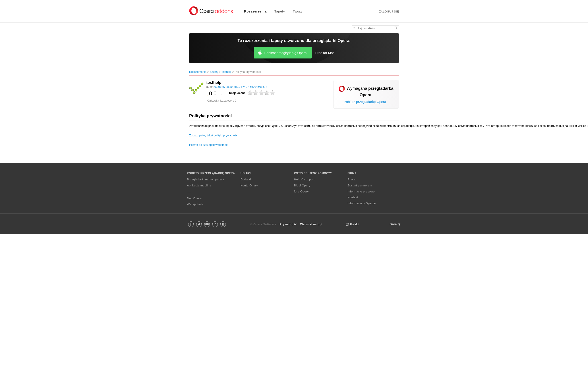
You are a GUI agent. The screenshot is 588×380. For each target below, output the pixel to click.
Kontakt (353, 197)
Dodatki (246, 179)
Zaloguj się (389, 11)
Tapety (280, 11)
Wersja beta (195, 204)
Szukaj (214, 72)
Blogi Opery (302, 185)
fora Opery (301, 191)
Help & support (304, 179)
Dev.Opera (194, 198)
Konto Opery (249, 185)
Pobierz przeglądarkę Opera (286, 53)
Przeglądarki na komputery (205, 179)
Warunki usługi (311, 224)
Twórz (297, 11)
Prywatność (288, 224)
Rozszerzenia (255, 11)
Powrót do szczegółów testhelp (209, 145)
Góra (393, 224)
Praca (352, 179)
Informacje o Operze (362, 203)
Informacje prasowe (361, 191)
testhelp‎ (227, 72)
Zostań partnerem (360, 185)
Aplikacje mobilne (199, 185)
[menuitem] (253, 11)
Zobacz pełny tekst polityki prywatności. (214, 135)
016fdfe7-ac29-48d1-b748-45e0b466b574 (241, 87)
